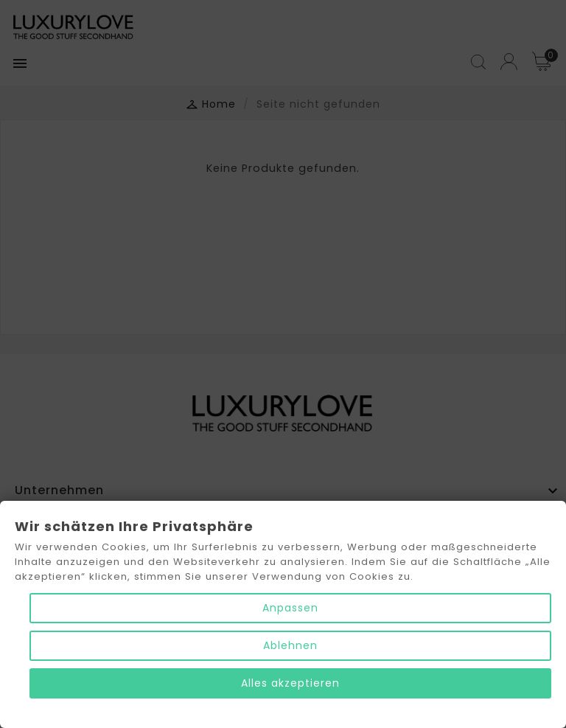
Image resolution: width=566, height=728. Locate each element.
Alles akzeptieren (290, 683)
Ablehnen (290, 645)
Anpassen (290, 608)
